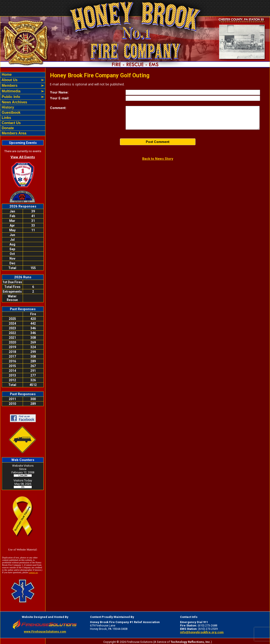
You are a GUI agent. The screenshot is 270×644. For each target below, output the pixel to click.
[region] (23, 104)
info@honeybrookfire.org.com (202, 632)
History (7, 107)
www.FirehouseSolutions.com (45, 632)
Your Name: (59, 92)
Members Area (13, 133)
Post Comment (158, 142)
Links (6, 118)
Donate (7, 128)
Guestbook (11, 113)
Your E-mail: (60, 98)
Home (6, 75)
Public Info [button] (10, 97)
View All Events (23, 157)
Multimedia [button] (11, 91)
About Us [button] (9, 80)
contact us (33, 572)
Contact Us (11, 123)
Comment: (58, 108)
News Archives (14, 102)
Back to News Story (158, 159)
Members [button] (9, 86)
